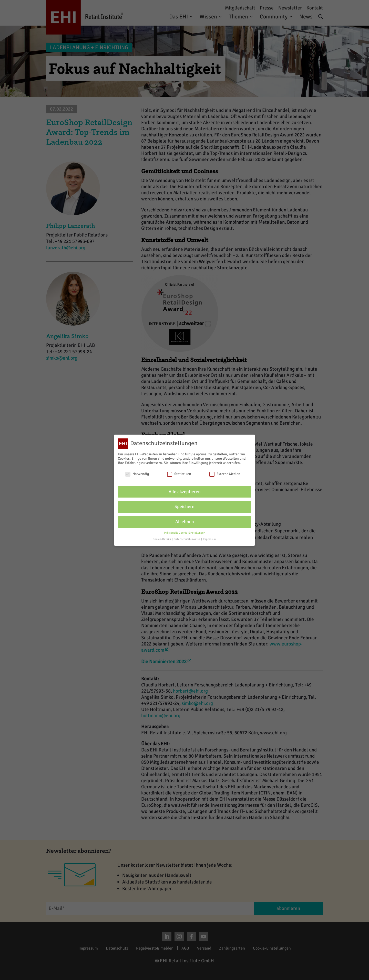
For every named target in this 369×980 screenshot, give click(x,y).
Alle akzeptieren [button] (185, 491)
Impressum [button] (210, 538)
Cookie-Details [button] (162, 538)
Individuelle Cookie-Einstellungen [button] (185, 532)
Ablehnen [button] (185, 521)
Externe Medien (225, 473)
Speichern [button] (184, 506)
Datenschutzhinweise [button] (187, 538)
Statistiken (179, 473)
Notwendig (137, 473)
